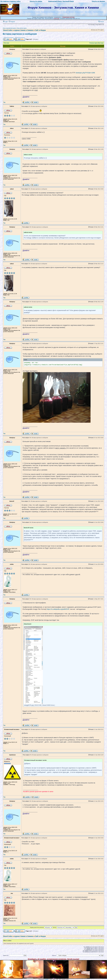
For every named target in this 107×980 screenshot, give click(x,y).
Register (12, 22)
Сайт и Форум (40, 30)
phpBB (46, 979)
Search (101, 22)
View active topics (22, 28)
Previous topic (93, 43)
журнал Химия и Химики (24, 30)
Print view (6, 43)
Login (5, 22)
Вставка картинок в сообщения (20, 34)
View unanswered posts (9, 28)
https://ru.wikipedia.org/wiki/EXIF (58, 609)
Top (4, 102)
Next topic (101, 43)
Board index (8, 30)
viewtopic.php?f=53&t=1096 (85, 73)
